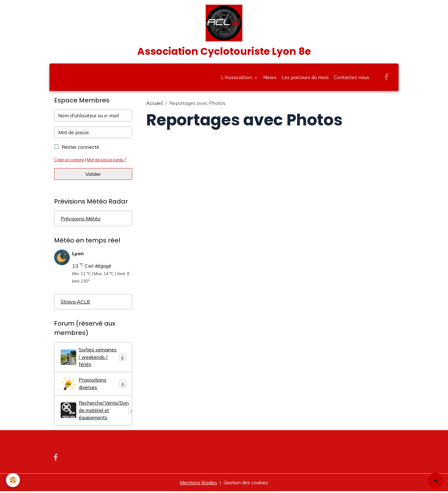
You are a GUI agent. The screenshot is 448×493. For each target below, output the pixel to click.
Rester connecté (80, 148)
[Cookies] (13, 480)
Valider (93, 175)
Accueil (154, 104)
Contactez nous (352, 78)
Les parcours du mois (305, 78)
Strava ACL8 (75, 303)
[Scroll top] (436, 481)
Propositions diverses (93, 385)
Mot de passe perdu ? (109, 161)
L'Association (237, 78)
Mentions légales (198, 484)
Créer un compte (70, 161)
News (270, 78)
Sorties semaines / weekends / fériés (93, 359)
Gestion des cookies (247, 484)
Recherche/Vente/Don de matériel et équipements (96, 412)
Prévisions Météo (81, 220)
